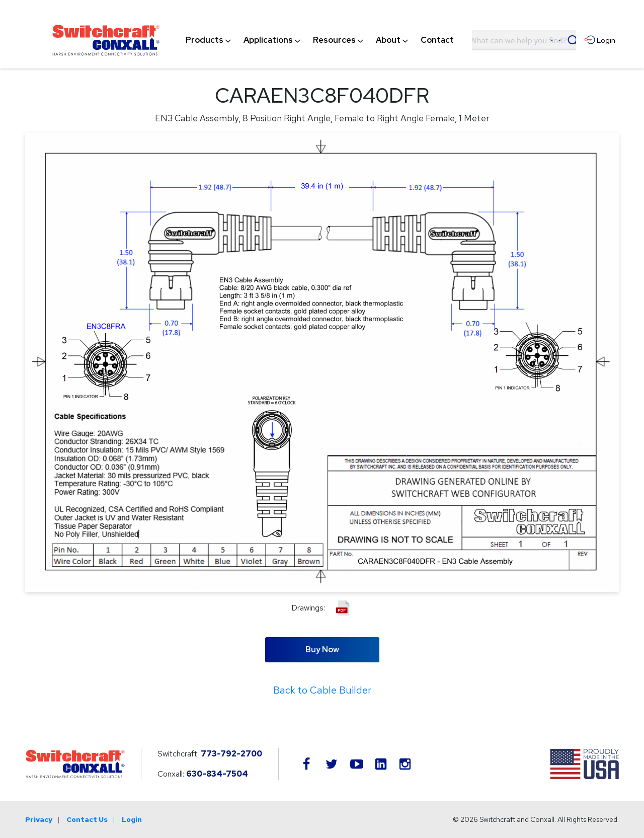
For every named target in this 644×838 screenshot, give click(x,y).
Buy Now (322, 650)
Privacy (39, 819)
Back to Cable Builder (322, 690)
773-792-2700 (231, 754)
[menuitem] (205, 40)
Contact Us (87, 819)
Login (132, 819)
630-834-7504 (217, 774)
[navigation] (320, 40)
